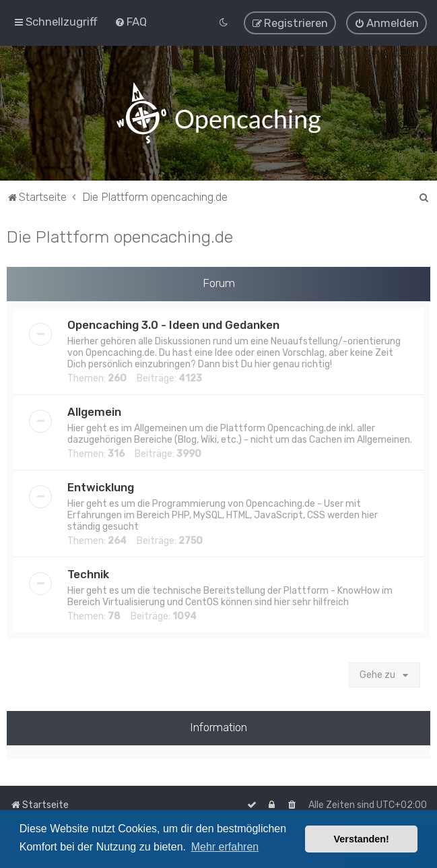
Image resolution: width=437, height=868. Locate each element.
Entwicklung (101, 487)
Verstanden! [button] (362, 839)
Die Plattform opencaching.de (120, 236)
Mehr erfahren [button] (225, 847)
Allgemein (94, 411)
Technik (88, 573)
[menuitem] (131, 22)
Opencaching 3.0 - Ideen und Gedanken (173, 324)
